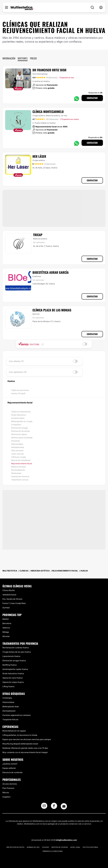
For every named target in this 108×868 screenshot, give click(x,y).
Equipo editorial (9, 768)
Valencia (6, 628)
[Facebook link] (54, 807)
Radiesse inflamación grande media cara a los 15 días (25, 748)
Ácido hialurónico (19, 415)
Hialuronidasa (17, 444)
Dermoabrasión (9, 711)
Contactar (92, 98)
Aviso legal (75, 847)
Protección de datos (15, 847)
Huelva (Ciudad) (18, 393)
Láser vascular (18, 454)
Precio (33, 58)
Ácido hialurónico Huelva (13, 673)
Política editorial (91, 847)
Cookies (45, 847)
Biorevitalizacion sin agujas (14, 731)
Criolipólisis (16, 425)
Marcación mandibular (21, 460)
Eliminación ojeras (19, 434)
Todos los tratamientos (21, 412)
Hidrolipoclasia (18, 447)
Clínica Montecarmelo (48, 112)
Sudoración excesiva (20, 476)
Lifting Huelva (8, 686)
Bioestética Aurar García (51, 272)
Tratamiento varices (20, 480)
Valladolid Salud (9, 595)
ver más (64, 116)
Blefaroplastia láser (11, 707)
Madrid (5, 619)
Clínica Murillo (9, 590)
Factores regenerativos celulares (17, 715)
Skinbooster (16, 473)
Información (9, 58)
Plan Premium (8, 788)
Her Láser (39, 156)
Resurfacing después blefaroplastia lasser (20, 744)
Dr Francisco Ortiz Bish (49, 70)
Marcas (6, 792)
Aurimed (6, 608)
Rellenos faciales (19, 467)
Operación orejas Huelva (13, 682)
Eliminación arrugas (20, 428)
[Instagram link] (44, 807)
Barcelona (7, 623)
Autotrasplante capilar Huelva (15, 669)
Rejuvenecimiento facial (22, 463)
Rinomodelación (18, 470)
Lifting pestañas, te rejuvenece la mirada (20, 735)
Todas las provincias (20, 390)
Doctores (23, 58)
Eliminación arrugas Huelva (14, 661)
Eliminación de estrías (21, 431)
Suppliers (6, 797)
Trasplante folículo (10, 719)
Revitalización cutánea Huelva (16, 648)
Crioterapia (7, 698)
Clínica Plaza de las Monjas (52, 310)
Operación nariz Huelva (13, 678)
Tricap (38, 235)
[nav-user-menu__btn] (101, 7)
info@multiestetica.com (66, 840)
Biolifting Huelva (10, 665)
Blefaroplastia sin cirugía (22, 421)
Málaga (6, 632)
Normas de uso (33, 847)
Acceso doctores (10, 784)
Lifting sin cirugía (19, 457)
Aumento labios (18, 418)
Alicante (6, 636)
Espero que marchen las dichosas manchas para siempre (27, 739)
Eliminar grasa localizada (22, 438)
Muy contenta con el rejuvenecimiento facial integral (25, 752)
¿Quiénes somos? (10, 764)
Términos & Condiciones (52, 851)
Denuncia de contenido (12, 772)
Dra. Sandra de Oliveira (12, 599)
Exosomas (16, 441)
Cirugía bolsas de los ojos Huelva (17, 652)
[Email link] (64, 806)
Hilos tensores (17, 451)
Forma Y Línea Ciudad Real (14, 603)
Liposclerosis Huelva (11, 656)
